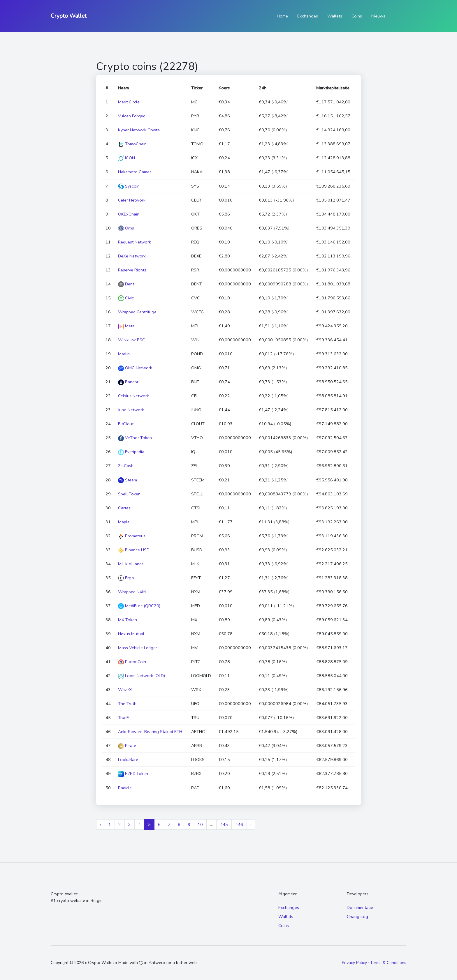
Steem (128, 480)
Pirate (127, 746)
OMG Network (135, 368)
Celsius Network (133, 396)
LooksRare (128, 760)
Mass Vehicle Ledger (138, 648)
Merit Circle (129, 102)
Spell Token (129, 494)
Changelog (357, 917)
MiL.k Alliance (131, 564)
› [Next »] (251, 824)
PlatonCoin (132, 662)
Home (282, 16)
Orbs (126, 228)
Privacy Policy (354, 963)
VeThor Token (135, 438)
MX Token (128, 620)
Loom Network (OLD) (142, 676)
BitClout (126, 424)
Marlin (124, 354)
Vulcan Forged (132, 116)
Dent (126, 284)
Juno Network (131, 410)
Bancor (128, 382)
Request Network (135, 242)
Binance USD (134, 550)
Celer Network (132, 200)
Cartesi (125, 508)
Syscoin (129, 186)
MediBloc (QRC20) (139, 606)
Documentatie (360, 907)
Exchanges (308, 16)
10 (200, 824)
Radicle (125, 788)
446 (239, 824)
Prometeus (132, 536)
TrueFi (124, 718)
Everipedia (131, 452)
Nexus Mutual (131, 634)
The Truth (127, 704)
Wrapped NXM (132, 592)
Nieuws (378, 16)
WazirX (125, 690)
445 (224, 824)
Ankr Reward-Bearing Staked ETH (150, 732)
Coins (357, 16)
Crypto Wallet (69, 16)
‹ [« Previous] (101, 824)
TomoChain (132, 144)
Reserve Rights (132, 270)
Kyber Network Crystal (139, 130)
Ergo (126, 578)
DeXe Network (132, 256)
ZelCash (126, 466)
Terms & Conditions (388, 963)
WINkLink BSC (132, 340)
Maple (124, 522)
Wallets (335, 16)
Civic (126, 298)
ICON (126, 158)
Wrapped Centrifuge (137, 312)
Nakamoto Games (135, 172)
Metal (127, 326)
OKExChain (129, 214)
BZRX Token (133, 774)
